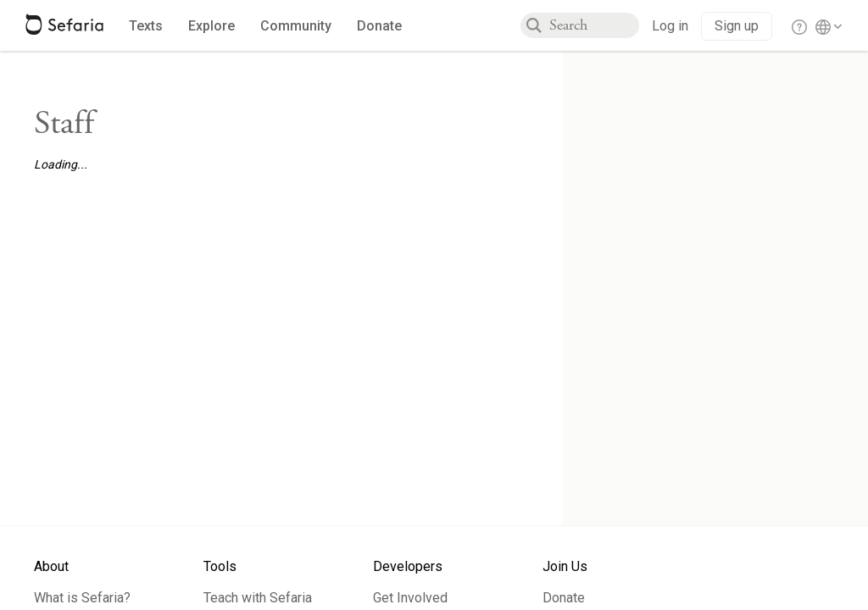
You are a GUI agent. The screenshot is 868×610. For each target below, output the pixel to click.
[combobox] (594, 25)
